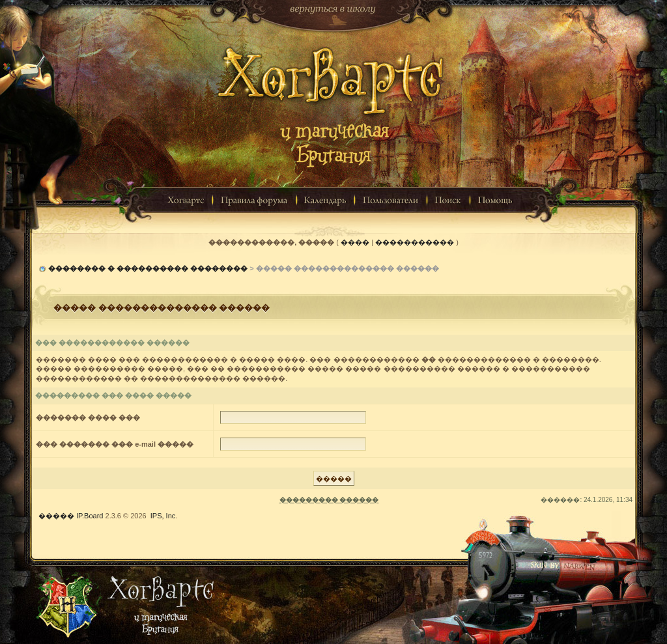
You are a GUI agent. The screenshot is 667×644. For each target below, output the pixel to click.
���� (355, 242)
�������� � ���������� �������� (148, 268)
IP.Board (90, 516)
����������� (415, 242)
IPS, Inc (163, 516)
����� (56, 516)
